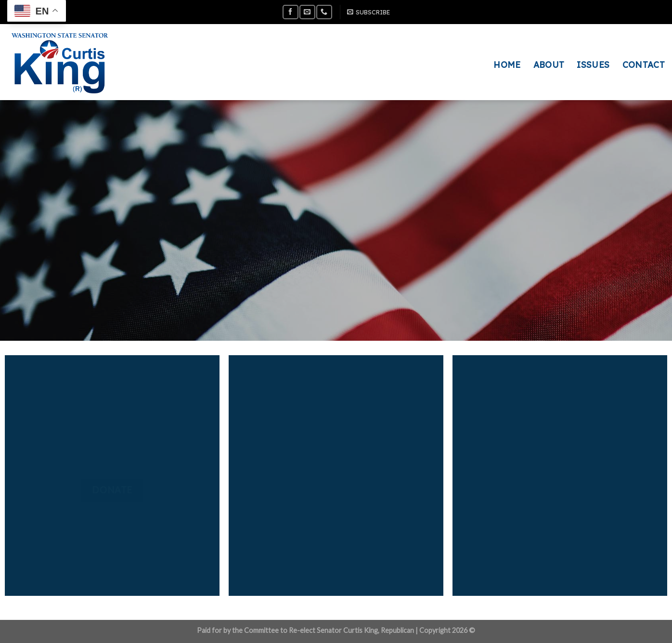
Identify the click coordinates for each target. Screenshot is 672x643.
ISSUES (593, 64)
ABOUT (549, 64)
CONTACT (644, 64)
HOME (507, 64)
